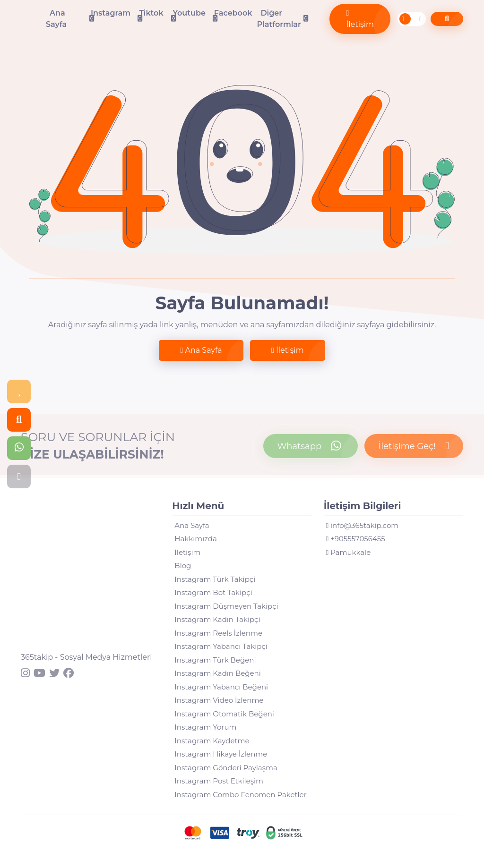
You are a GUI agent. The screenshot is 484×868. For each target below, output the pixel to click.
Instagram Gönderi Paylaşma (226, 768)
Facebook (233, 13)
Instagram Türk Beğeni (215, 660)
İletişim (360, 19)
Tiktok (151, 13)
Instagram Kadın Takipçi (217, 619)
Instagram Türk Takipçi (215, 579)
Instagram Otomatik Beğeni (224, 714)
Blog (183, 566)
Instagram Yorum (205, 727)
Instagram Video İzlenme (219, 700)
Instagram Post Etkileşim (219, 781)
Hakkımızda (195, 539)
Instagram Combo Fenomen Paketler (240, 795)
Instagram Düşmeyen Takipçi (226, 606)
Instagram (111, 13)
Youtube (189, 13)
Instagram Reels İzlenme (218, 633)
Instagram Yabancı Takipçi (221, 646)
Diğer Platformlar (279, 19)
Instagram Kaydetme (212, 741)
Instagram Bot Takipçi (213, 592)
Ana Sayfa (56, 19)
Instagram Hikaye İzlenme (221, 754)
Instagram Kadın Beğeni (217, 673)
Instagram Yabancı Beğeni (221, 687)
